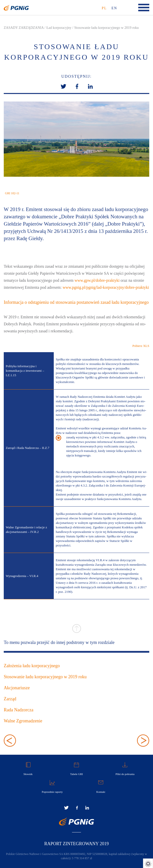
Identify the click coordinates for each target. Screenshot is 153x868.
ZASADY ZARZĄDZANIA (24, 28)
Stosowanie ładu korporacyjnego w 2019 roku (106, 28)
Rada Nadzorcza (18, 710)
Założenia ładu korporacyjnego (32, 666)
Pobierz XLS (141, 346)
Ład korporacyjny (59, 28)
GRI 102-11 (12, 193)
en (114, 8)
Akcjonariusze (17, 688)
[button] (77, 86)
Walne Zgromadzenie (23, 721)
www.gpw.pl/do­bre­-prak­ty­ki (97, 280)
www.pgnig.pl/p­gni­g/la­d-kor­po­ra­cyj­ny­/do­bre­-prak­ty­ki (106, 287)
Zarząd (10, 699)
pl (104, 8)
